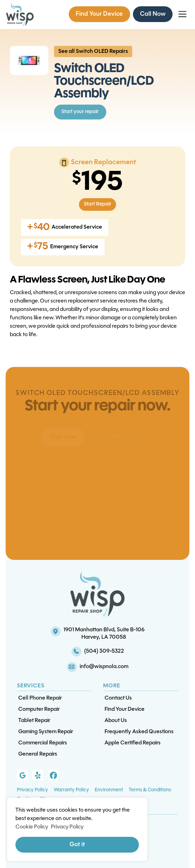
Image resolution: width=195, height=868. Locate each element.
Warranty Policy (71, 790)
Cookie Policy (32, 827)
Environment (109, 790)
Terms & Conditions (150, 790)
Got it (77, 845)
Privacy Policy (32, 790)
